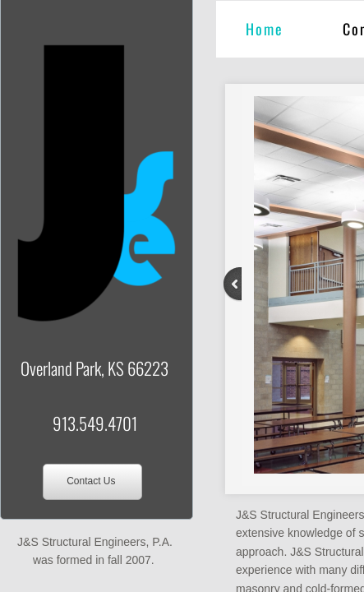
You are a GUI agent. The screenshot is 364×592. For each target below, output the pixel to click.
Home (265, 29)
